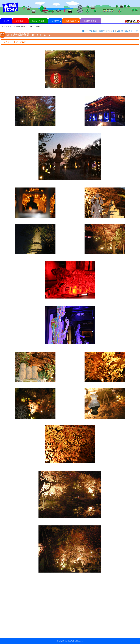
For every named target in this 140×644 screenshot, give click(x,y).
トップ (6, 21)
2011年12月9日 (89, 31)
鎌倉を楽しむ (71, 21)
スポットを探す (38, 21)
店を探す (55, 21)
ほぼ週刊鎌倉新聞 (19, 26)
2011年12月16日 (34, 26)
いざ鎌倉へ (21, 21)
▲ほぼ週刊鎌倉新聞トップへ (128, 31)
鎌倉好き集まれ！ (91, 21)
